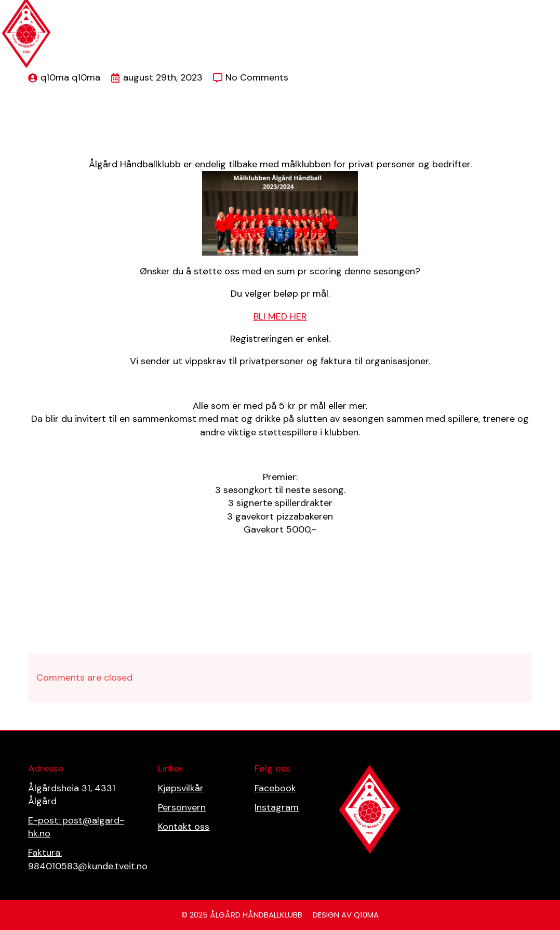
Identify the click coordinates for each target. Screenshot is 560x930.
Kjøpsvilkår (181, 788)
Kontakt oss (184, 827)
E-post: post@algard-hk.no (76, 827)
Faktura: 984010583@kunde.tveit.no (88, 859)
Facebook (275, 788)
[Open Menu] (546, 8)
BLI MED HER (280, 316)
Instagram (277, 807)
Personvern (182, 807)
